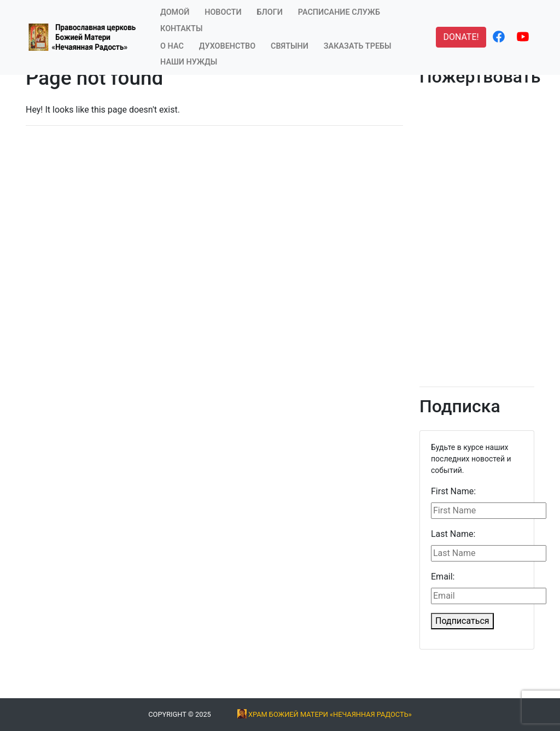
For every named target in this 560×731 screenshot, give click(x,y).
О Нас (172, 46)
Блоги (270, 12)
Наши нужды (189, 62)
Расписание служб (339, 12)
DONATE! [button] (461, 37)
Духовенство (227, 46)
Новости (223, 12)
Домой (175, 12)
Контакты (181, 29)
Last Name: (453, 534)
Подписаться (462, 621)
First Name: (453, 491)
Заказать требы (358, 46)
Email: (443, 577)
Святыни (290, 46)
